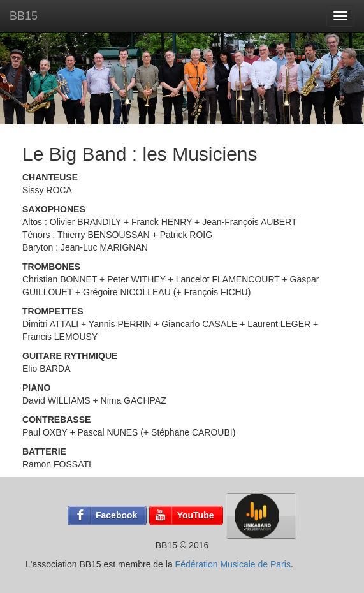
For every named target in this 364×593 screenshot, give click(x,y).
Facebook (116, 515)
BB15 (24, 16)
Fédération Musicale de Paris (233, 564)
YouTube (196, 515)
